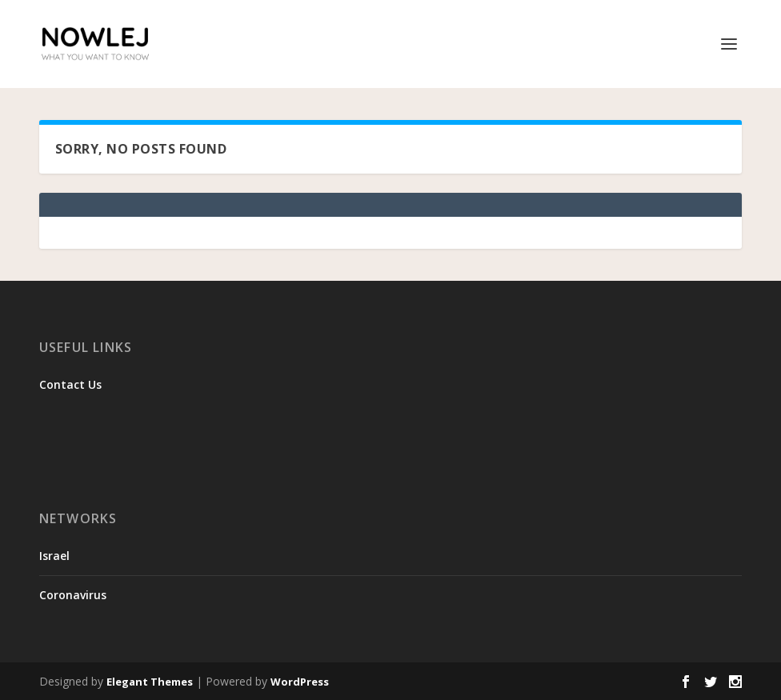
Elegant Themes (150, 682)
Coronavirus (73, 595)
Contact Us (70, 384)
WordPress (300, 682)
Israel (54, 556)
